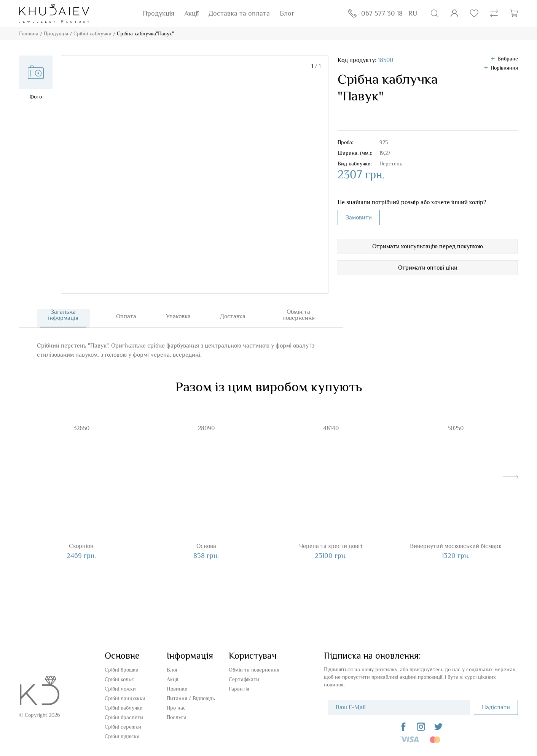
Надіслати (496, 707)
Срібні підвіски (122, 736)
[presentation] (510, 478)
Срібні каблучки (92, 33)
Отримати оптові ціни (428, 268)
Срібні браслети (124, 717)
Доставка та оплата (239, 13)
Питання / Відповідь (191, 698)
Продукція (159, 13)
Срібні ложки (120, 689)
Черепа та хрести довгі (331, 548)
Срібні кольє (119, 679)
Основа (206, 548)
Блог (287, 13)
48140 (331, 430)
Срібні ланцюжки (125, 698)
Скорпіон (81, 548)
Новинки (177, 689)
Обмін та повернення (254, 670)
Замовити (359, 218)
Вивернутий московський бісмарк (456, 548)
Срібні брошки (122, 670)
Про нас (176, 708)
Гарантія (239, 689)
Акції (191, 13)
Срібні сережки (123, 727)
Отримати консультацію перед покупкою (428, 246)
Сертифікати (244, 679)
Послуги (177, 717)
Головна (29, 33)
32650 (81, 430)
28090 (206, 430)
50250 (456, 430)
